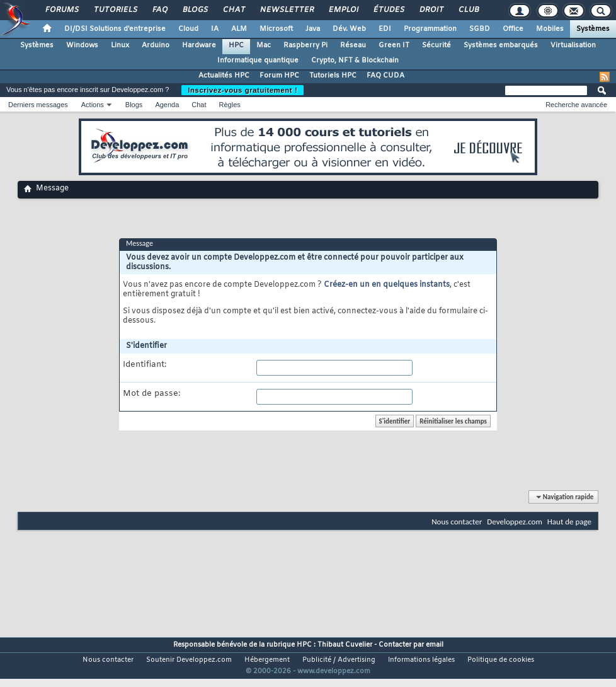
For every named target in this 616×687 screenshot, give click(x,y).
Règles (230, 105)
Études (388, 10)
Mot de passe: (151, 394)
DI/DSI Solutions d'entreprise (115, 29)
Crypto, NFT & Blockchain (355, 61)
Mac (264, 45)
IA (215, 29)
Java (313, 29)
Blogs (195, 10)
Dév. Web (349, 29)
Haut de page (569, 522)
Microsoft (276, 29)
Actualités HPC (224, 76)
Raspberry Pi (305, 45)
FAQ (159, 10)
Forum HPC (279, 76)
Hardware (199, 45)
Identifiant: (145, 365)
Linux (120, 45)
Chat (233, 10)
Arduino (156, 45)
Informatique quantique (258, 61)
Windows (82, 45)
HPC (236, 45)
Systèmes (593, 29)
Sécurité (436, 45)
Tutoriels (115, 10)
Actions (93, 105)
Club (468, 10)
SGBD (480, 29)
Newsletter (286, 10)
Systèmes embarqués (501, 45)
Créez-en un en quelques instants (387, 285)
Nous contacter (457, 522)
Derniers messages (38, 105)
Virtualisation (573, 45)
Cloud (188, 29)
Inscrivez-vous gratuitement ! (242, 90)
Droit (431, 10)
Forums (61, 10)
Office (513, 29)
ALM (239, 29)
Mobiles (550, 29)
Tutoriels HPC (333, 76)
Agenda (167, 105)
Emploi (343, 10)
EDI (385, 29)
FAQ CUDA (385, 76)
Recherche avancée (576, 105)
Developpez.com (515, 522)
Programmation (430, 29)
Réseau (353, 45)
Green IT (394, 45)
